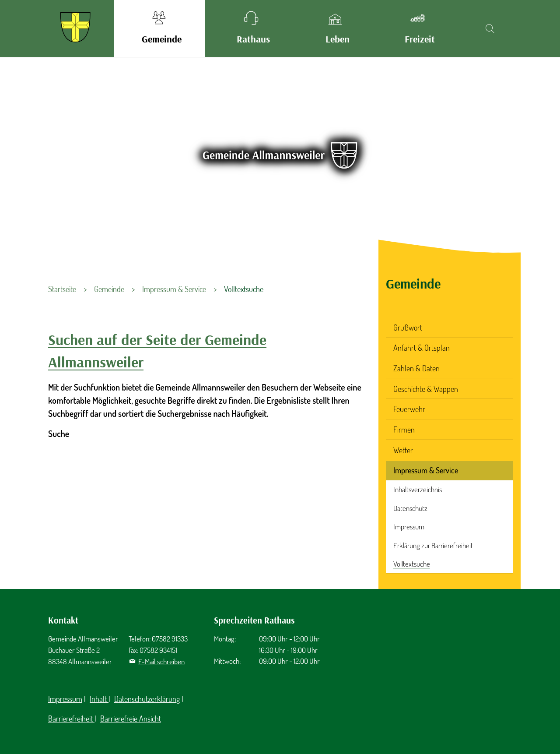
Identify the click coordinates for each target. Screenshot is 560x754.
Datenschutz (410, 508)
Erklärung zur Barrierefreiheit (433, 545)
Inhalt (99, 699)
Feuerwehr (409, 409)
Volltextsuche (412, 564)
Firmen (404, 430)
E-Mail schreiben (161, 661)
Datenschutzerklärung (147, 699)
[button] (159, 28)
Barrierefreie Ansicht (131, 719)
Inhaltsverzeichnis (418, 489)
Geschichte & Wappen (426, 389)
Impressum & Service (426, 470)
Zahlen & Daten (416, 368)
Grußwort (408, 328)
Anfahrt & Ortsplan (422, 348)
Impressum (409, 527)
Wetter (403, 450)
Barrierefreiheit (71, 719)
